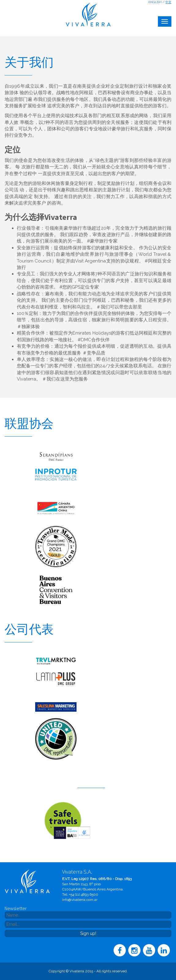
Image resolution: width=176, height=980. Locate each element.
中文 (168, 2)
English (155, 2)
